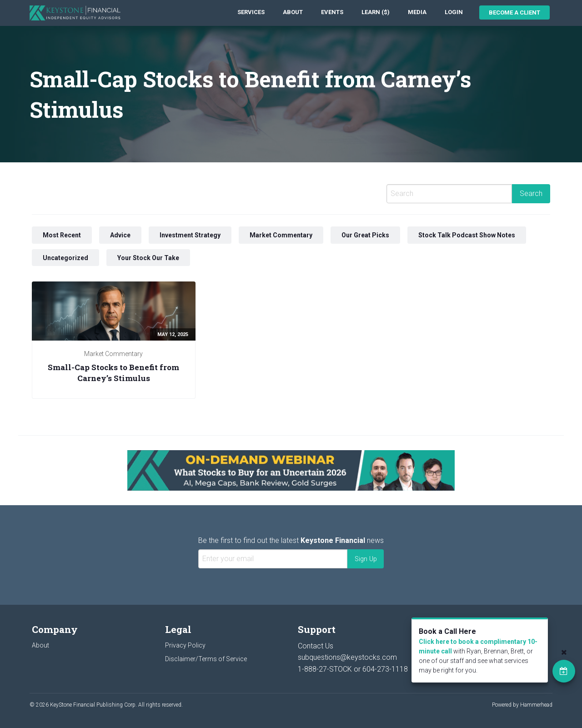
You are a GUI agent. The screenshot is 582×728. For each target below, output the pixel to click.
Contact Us (316, 646)
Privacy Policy (185, 645)
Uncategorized (65, 258)
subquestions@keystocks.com (347, 657)
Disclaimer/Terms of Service (206, 659)
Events (332, 12)
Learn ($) (376, 12)
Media (417, 12)
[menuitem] (251, 13)
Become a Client (514, 13)
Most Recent (62, 235)
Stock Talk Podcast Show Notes (467, 235)
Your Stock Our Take (148, 258)
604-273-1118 (385, 669)
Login (454, 12)
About (293, 12)
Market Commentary (281, 235)
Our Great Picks (365, 235)
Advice (120, 235)
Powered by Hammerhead (522, 705)
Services (251, 12)
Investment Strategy (190, 235)
